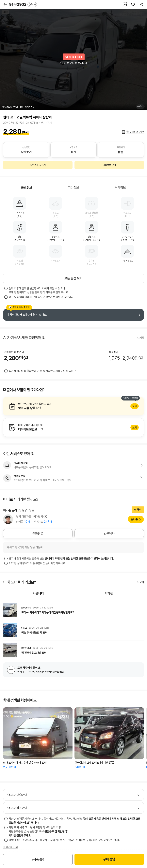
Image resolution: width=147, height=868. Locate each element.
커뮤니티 (38, 593)
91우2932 (23, 4)
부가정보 (120, 188)
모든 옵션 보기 (73, 278)
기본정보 (73, 188)
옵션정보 (27, 188)
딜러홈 (134, 519)
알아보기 (73, 406)
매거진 (109, 593)
